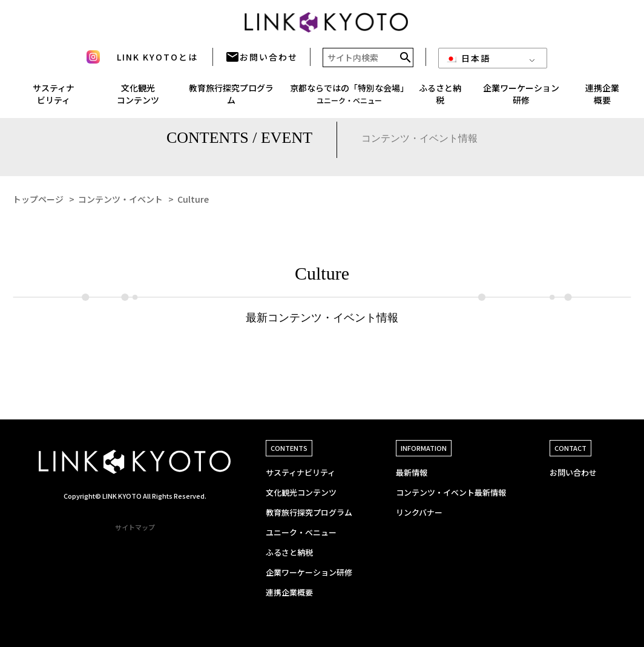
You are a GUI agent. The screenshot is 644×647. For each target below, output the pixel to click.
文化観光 (138, 98)
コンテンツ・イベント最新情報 (451, 492)
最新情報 (412, 472)
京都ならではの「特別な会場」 (349, 98)
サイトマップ (135, 527)
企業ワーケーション (521, 98)
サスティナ (54, 98)
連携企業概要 (289, 592)
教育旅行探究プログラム (231, 98)
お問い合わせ (261, 61)
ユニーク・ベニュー (301, 532)
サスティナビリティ (301, 472)
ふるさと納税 (440, 98)
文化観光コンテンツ (301, 492)
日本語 (468, 62)
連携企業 (602, 98)
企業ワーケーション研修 (309, 572)
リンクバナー (419, 512)
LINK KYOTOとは (157, 61)
